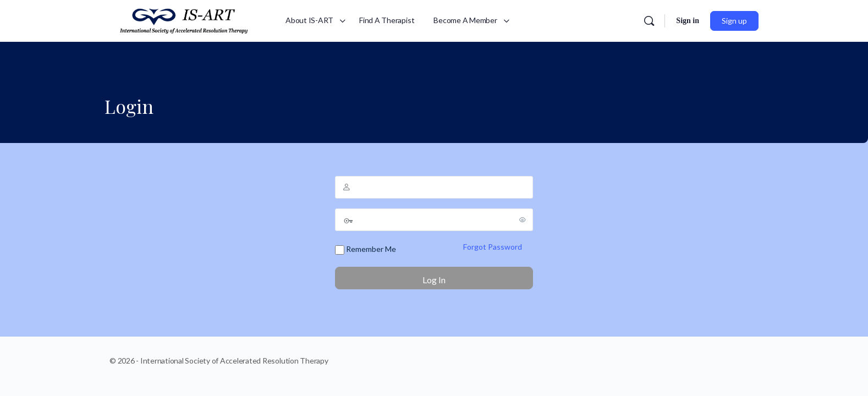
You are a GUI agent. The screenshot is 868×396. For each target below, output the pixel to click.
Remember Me (366, 249)
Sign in (688, 21)
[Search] (649, 21)
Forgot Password (493, 247)
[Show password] (523, 219)
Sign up (734, 21)
